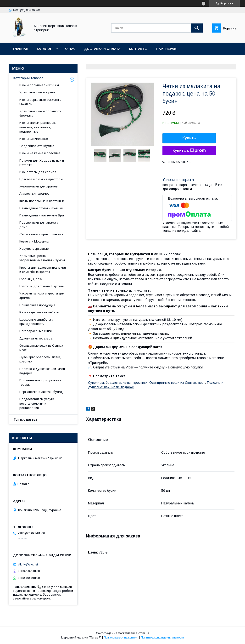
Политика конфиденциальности (162, 638)
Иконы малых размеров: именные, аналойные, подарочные (38, 127)
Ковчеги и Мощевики (34, 241)
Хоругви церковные (34, 249)
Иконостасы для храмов (38, 172)
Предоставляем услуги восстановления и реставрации (37, 403)
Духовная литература (36, 338)
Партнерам (166, 49)
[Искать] (197, 28)
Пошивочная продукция (37, 305)
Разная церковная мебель (39, 312)
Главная (21, 49)
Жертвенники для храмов (39, 186)
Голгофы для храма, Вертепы (42, 286)
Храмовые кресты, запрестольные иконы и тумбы (42, 258)
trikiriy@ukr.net (28, 564)
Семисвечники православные (41, 234)
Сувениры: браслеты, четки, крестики (118, 383)
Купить (189, 138)
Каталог (44, 49)
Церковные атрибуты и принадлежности (36, 322)
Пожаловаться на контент (121, 638)
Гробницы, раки (31, 279)
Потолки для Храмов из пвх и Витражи (42, 163)
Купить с (189, 151)
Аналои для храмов (34, 194)
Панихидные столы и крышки (41, 208)
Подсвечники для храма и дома (39, 225)
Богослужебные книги (36, 331)
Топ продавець (25, 419)
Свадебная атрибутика (37, 146)
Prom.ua (143, 633)
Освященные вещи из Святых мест (177, 383)
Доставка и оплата (102, 49)
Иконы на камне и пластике (40, 153)
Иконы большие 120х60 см (39, 85)
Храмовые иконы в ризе (37, 92)
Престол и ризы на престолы (41, 179)
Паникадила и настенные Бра (42, 215)
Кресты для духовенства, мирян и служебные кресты (43, 270)
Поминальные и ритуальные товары (40, 382)
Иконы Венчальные (34, 139)
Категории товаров (28, 78)
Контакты (138, 49)
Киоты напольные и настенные (42, 201)
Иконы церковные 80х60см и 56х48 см (40, 102)
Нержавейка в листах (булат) (41, 392)
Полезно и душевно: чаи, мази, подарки (42, 371)
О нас (70, 49)
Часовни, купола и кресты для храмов (42, 296)
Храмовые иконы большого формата (40, 113)
